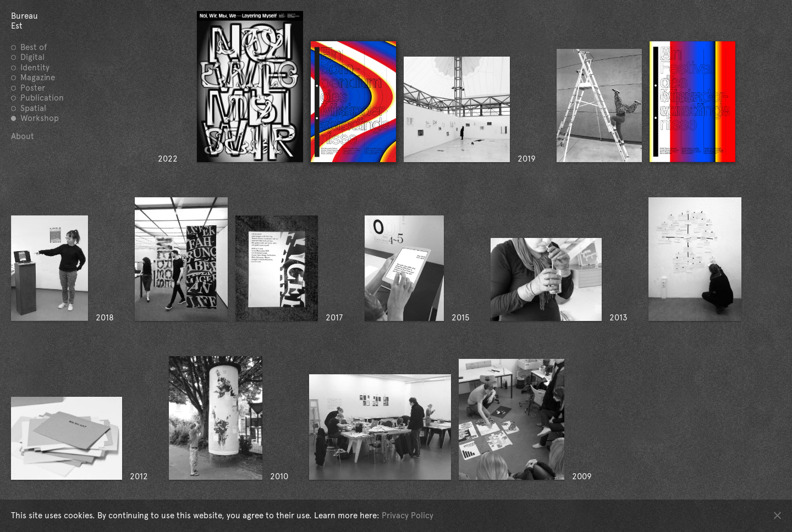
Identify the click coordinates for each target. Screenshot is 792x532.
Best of (34, 47)
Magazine (38, 77)
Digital (32, 57)
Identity (35, 68)
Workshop (40, 118)
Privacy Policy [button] (408, 516)
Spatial (33, 108)
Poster (33, 88)
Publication (42, 98)
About (23, 136)
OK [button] (777, 515)
